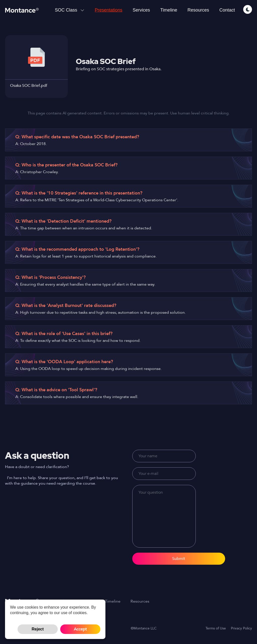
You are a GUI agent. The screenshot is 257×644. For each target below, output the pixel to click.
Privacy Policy (241, 628)
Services (141, 10)
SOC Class (70, 10)
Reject (38, 629)
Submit (179, 559)
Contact (227, 10)
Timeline (169, 10)
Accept (80, 629)
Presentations (108, 10)
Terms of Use (216, 628)
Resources (198, 10)
